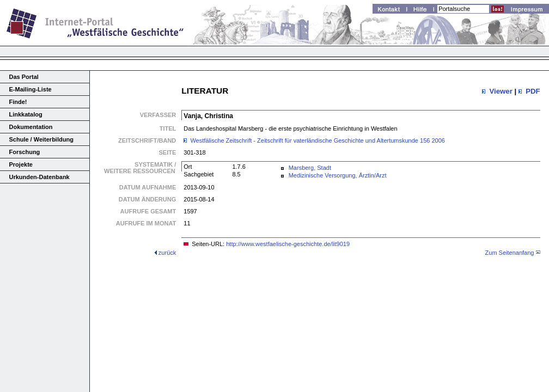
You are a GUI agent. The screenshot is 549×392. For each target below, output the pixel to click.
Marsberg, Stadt (310, 168)
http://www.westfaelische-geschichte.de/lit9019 (288, 244)
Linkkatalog (26, 114)
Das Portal (24, 77)
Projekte (21, 164)
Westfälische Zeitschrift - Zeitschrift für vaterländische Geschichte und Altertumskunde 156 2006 (318, 140)
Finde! (18, 102)
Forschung (25, 152)
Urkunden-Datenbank (39, 177)
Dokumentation (31, 127)
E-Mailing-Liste (30, 89)
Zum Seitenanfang (510, 253)
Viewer (501, 91)
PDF (533, 91)
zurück (167, 253)
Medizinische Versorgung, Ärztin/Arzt (338, 175)
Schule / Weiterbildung (41, 139)
